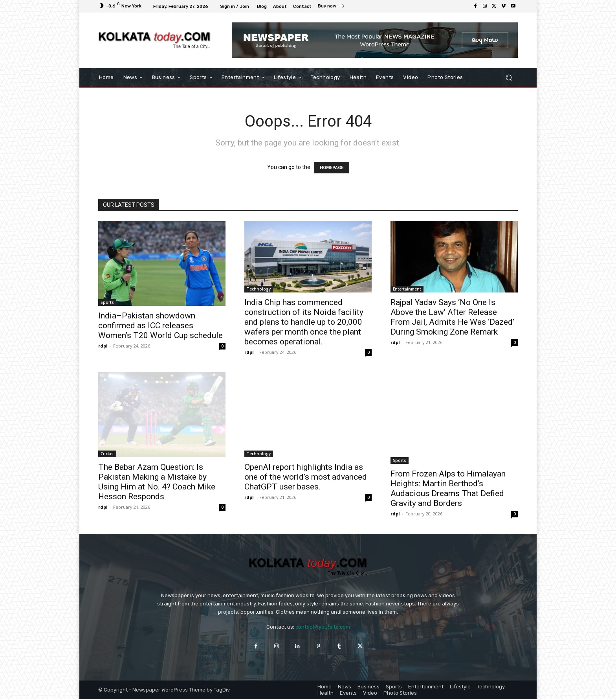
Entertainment (407, 289)
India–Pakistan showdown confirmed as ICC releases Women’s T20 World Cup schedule (160, 326)
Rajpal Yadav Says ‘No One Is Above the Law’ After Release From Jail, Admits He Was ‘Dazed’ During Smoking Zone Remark (452, 317)
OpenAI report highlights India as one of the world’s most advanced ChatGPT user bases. (306, 477)
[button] (509, 78)
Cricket (107, 454)
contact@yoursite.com (323, 627)
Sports (107, 302)
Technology (259, 289)
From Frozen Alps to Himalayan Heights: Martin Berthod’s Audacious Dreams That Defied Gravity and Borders (448, 488)
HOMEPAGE (332, 168)
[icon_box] (331, 7)
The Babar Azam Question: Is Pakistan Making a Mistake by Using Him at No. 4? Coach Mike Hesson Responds (157, 482)
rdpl (103, 346)
